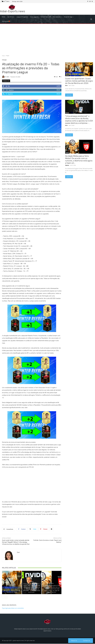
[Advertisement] (47, 39)
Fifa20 (8, 56)
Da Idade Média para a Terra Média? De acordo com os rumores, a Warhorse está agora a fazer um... (79, 159)
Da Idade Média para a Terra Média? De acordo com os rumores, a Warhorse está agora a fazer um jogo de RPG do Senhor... (52, 589)
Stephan (67, 165)
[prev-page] (3, 597)
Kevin (66, 86)
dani (8, 77)
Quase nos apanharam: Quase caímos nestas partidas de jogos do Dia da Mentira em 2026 (12, 590)
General (12, 585)
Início (3, 56)
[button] (91, 19)
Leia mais (69, 95)
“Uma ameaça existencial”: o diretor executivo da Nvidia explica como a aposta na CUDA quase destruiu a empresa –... (79, 120)
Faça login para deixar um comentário (13, 608)
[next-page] (6, 597)
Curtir (58, 86)
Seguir (58, 90)
